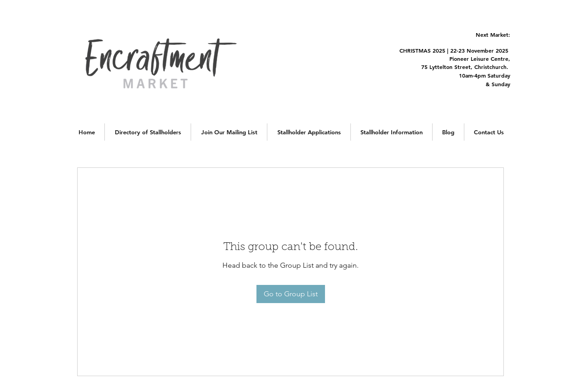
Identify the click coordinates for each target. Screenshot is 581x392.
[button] (148, 132)
